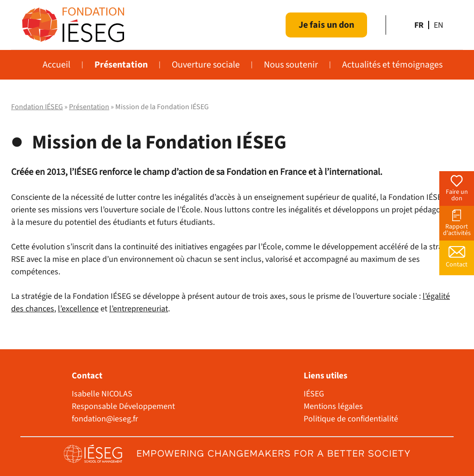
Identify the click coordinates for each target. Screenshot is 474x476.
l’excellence (78, 309)
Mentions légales (333, 406)
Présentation (121, 65)
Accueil (56, 65)
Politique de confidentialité (351, 419)
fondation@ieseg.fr (105, 419)
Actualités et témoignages (392, 65)
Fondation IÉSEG (37, 107)
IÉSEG (314, 394)
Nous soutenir (291, 65)
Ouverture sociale (206, 65)
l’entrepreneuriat (139, 309)
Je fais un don (326, 25)
